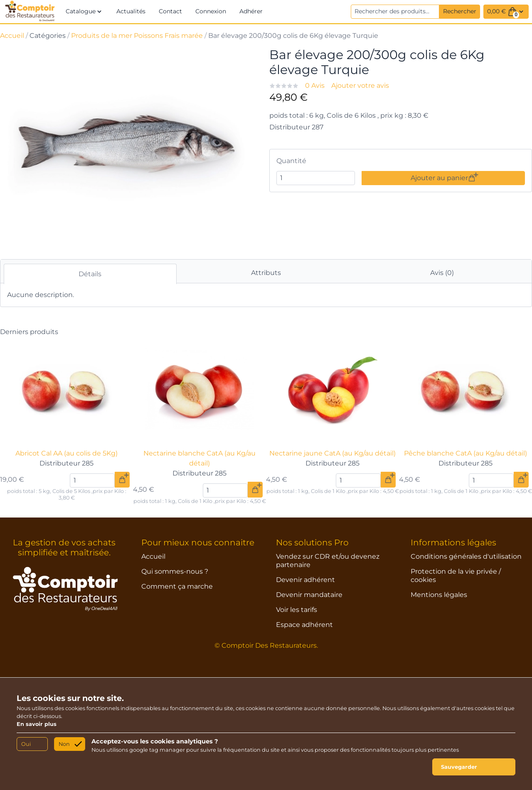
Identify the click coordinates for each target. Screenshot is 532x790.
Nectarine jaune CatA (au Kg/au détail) (332, 453)
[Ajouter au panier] (122, 480)
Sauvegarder (459, 767)
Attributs (266, 273)
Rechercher (460, 11)
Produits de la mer (102, 36)
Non (64, 744)
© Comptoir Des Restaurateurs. (266, 645)
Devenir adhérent (305, 580)
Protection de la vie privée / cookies (456, 576)
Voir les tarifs (297, 610)
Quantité (291, 161)
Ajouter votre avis (360, 85)
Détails (90, 274)
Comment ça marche (177, 586)
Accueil (12, 36)
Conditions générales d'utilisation (466, 556)
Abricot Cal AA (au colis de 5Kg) (66, 453)
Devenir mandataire (309, 595)
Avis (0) (442, 273)
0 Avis (315, 85)
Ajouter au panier (443, 178)
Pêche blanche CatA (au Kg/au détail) (465, 453)
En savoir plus (37, 724)
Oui (26, 744)
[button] (84, 12)
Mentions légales (439, 595)
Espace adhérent (304, 625)
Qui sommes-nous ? (175, 571)
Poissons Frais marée (168, 36)
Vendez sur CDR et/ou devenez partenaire (328, 561)
